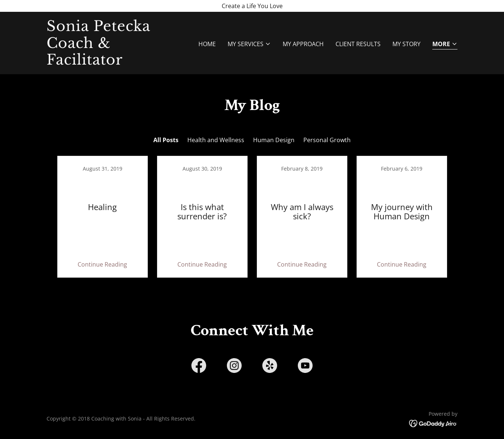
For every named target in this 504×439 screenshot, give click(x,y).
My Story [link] (406, 44)
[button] (249, 44)
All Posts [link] (166, 140)
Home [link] (207, 44)
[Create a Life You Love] (252, 6)
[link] (118, 62)
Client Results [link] (358, 44)
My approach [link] (303, 44)
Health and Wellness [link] (216, 140)
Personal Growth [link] (327, 140)
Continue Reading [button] (102, 264)
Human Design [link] (274, 140)
